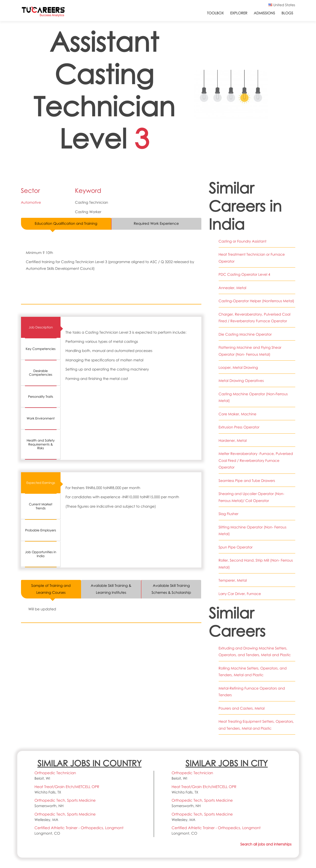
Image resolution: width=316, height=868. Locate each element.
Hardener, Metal (233, 441)
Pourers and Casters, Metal (242, 708)
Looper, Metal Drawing (238, 368)
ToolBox (215, 13)
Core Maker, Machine (238, 414)
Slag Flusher (229, 514)
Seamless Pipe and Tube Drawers (247, 481)
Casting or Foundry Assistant (243, 241)
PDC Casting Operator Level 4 (245, 274)
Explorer (239, 13)
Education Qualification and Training (66, 223)
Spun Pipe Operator (236, 547)
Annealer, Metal (233, 288)
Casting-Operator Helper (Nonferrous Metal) (257, 301)
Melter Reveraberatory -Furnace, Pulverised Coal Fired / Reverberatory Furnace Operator (256, 460)
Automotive (31, 202)
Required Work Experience (156, 223)
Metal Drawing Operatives (241, 381)
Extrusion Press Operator (239, 427)
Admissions (264, 13)
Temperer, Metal (233, 580)
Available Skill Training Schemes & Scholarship (171, 589)
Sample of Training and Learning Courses (51, 589)
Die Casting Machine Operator (245, 334)
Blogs (287, 13)
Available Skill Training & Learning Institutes (111, 589)
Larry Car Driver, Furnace (240, 594)
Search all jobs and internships (265, 844)
